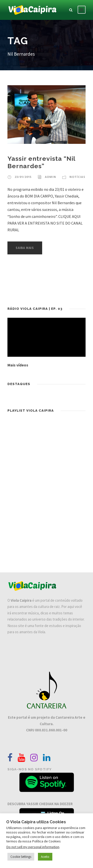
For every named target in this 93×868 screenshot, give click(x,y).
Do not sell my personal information (33, 847)
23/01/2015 (23, 177)
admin (50, 177)
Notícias (77, 177)
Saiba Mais (25, 248)
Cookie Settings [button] (21, 857)
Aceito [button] (45, 857)
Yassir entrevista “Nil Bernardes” (41, 162)
